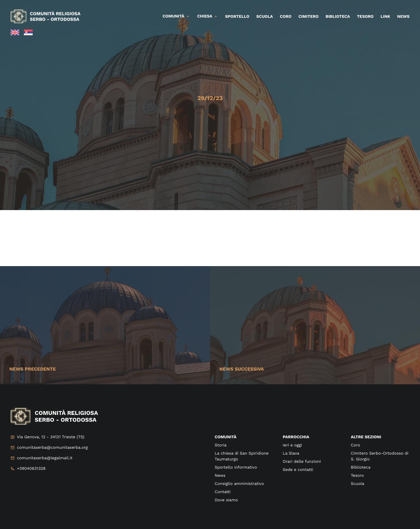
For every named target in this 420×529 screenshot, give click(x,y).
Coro (286, 17)
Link (385, 17)
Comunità (173, 16)
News (403, 17)
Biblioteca (338, 17)
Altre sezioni (366, 437)
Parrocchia (296, 437)
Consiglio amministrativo (239, 484)
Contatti (223, 492)
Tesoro (365, 17)
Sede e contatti (298, 470)
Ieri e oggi (292, 445)
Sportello (237, 17)
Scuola (265, 17)
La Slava (291, 453)
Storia (221, 445)
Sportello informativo (236, 467)
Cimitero (308, 17)
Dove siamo (226, 500)
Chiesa (205, 16)
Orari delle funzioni (302, 462)
